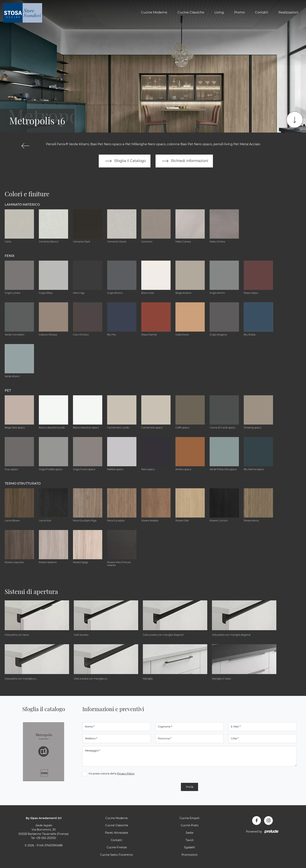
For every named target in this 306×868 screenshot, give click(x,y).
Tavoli (190, 840)
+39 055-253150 (46, 838)
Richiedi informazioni (184, 161)
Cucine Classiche (191, 12)
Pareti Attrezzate (117, 833)
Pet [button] (8, 391)
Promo (239, 12)
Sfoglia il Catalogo (125, 161)
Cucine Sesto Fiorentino (117, 855)
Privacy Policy (126, 773)
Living (219, 12)
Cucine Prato (190, 826)
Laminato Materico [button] (22, 205)
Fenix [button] (10, 256)
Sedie (189, 833)
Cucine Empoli (189, 818)
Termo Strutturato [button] (23, 484)
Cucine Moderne (154, 12)
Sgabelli (189, 847)
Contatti (262, 12)
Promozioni (189, 855)
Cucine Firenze (117, 847)
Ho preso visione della (112, 773)
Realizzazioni (288, 12)
